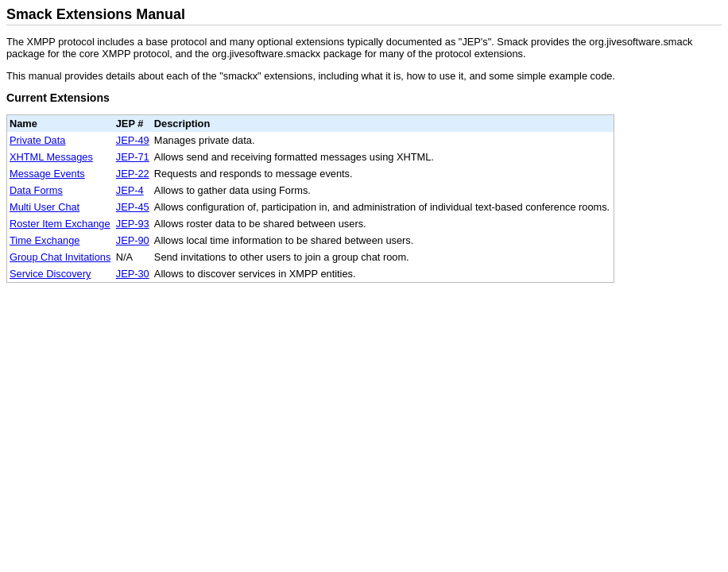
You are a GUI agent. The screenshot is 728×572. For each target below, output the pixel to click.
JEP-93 (133, 224)
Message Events (47, 174)
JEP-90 (133, 240)
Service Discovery (50, 274)
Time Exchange (45, 240)
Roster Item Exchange (60, 224)
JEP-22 (133, 174)
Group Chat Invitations (60, 257)
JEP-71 (133, 157)
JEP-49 (133, 140)
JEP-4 (130, 190)
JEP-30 (133, 274)
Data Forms (36, 190)
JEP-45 (133, 207)
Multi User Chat (45, 207)
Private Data (37, 140)
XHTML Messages (51, 157)
